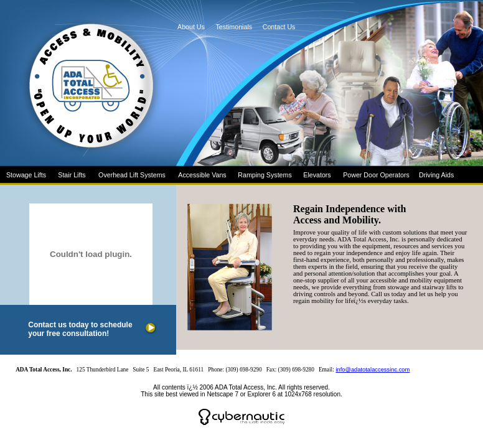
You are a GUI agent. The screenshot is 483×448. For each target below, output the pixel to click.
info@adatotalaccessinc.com (373, 370)
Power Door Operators (376, 175)
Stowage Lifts (26, 175)
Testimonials (231, 27)
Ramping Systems (265, 175)
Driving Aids (436, 175)
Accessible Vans (202, 175)
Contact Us (276, 27)
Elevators (317, 175)
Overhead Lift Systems (132, 175)
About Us (191, 27)
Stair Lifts (72, 175)
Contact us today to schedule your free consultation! (80, 329)
